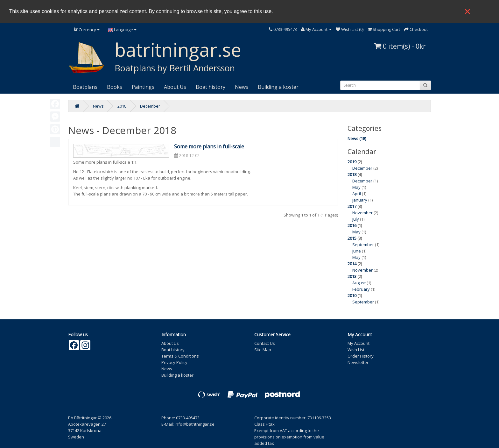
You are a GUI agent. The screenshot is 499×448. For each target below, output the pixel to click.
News (242, 87)
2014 (352, 264)
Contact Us (265, 343)
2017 (352, 206)
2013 (352, 276)
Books (115, 87)
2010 (352, 295)
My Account (358, 343)
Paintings (143, 87)
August (359, 283)
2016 (352, 225)
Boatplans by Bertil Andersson (175, 68)
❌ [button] (467, 11)
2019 (352, 162)
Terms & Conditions (180, 356)
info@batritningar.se (195, 424)
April (357, 194)
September (363, 245)
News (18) (357, 139)
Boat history (211, 87)
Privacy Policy (174, 362)
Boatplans (85, 87)
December (150, 106)
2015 (352, 238)
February (361, 289)
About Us (175, 87)
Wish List (356, 350)
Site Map (263, 350)
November (362, 213)
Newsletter (358, 362)
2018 (122, 106)
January (360, 200)
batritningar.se (178, 50)
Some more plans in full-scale (209, 146)
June (357, 251)
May (356, 187)
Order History (361, 356)
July (356, 219)
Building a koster (278, 87)
